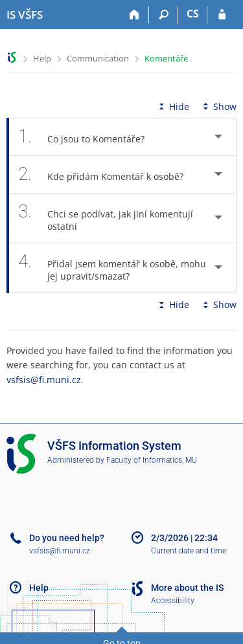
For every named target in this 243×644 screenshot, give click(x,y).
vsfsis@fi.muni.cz (44, 380)
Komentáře (166, 58)
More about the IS (187, 588)
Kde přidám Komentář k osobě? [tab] (108, 174)
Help (42, 58)
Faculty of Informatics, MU (152, 460)
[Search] (164, 15)
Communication (98, 58)
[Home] (134, 15)
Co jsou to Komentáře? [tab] (88, 137)
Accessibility (173, 601)
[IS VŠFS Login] (222, 15)
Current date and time (189, 551)
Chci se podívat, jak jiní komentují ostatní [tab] (106, 218)
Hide (173, 106)
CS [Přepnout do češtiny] (193, 14)
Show (218, 106)
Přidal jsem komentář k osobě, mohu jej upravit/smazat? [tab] (112, 268)
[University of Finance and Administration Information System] (25, 15)
